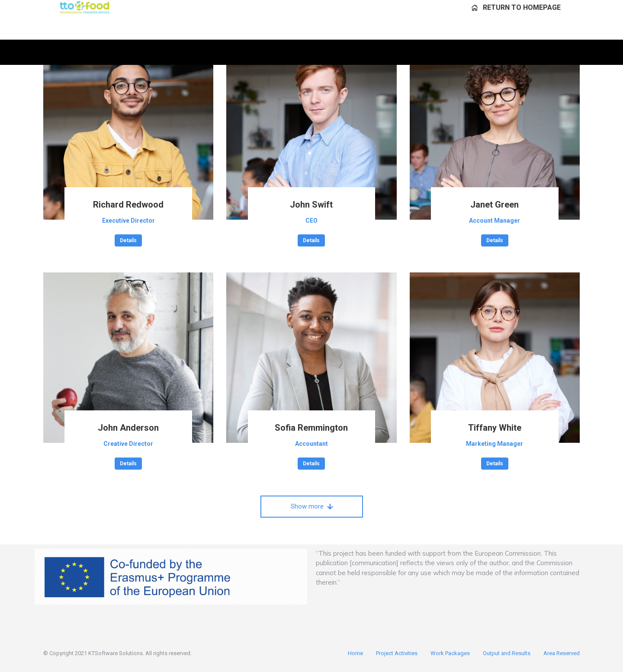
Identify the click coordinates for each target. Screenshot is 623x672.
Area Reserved (562, 653)
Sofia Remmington (311, 428)
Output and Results (507, 653)
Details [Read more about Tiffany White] (495, 464)
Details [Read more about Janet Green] (495, 240)
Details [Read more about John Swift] (311, 240)
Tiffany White (495, 428)
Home (355, 653)
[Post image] (128, 135)
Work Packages (450, 653)
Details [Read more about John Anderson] (128, 464)
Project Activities (397, 653)
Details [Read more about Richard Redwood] (128, 240)
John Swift (311, 205)
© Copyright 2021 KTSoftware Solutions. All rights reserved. (117, 653)
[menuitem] (516, 32)
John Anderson (128, 428)
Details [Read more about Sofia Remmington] (311, 464)
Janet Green (495, 205)
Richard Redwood (128, 205)
